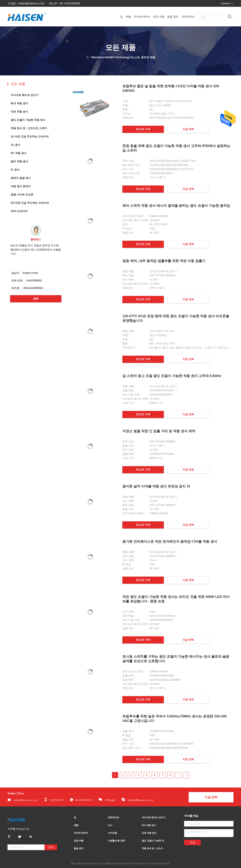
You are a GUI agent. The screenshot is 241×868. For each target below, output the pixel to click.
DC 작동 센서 (19, 153)
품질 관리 (173, 17)
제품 (128, 17)
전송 (51, 847)
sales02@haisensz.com (137, 800)
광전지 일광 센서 (21, 178)
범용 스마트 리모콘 (22, 195)
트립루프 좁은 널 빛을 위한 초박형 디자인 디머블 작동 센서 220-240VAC (171, 88)
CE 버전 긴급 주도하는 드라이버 (30, 203)
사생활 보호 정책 (116, 841)
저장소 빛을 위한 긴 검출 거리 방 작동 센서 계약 (159, 431)
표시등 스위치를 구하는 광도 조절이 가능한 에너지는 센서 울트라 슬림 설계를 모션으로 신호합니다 (176, 659)
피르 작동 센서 (19, 112)
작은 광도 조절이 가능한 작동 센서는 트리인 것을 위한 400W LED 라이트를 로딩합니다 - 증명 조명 (176, 599)
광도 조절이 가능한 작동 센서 (28, 120)
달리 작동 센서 (19, 161)
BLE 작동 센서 (19, 103)
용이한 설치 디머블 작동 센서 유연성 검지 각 (156, 486)
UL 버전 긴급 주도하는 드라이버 (30, 136)
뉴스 (110, 825)
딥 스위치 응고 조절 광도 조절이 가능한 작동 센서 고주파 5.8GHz (172, 376)
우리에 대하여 (142, 17)
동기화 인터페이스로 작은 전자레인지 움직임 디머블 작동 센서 (170, 542)
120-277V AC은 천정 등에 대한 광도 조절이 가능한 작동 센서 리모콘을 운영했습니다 (176, 318)
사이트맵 (112, 833)
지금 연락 (188, 129)
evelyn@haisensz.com (31, 3)
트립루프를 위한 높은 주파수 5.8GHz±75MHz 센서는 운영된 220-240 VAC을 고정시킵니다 (174, 719)
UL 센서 (15, 145)
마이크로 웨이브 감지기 (25, 95)
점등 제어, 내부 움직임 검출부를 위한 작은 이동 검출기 (164, 261)
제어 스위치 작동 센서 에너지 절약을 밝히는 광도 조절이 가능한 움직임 (176, 206)
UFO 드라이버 (19, 211)
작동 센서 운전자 (21, 186)
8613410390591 (81, 800)
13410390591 (54, 800)
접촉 (36, 299)
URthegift (107, 799)
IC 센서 (15, 170)
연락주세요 (188, 17)
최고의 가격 (143, 129)
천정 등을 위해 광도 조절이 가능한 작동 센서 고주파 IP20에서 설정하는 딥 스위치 (176, 148)
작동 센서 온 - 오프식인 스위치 (29, 128)
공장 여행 (159, 17)
